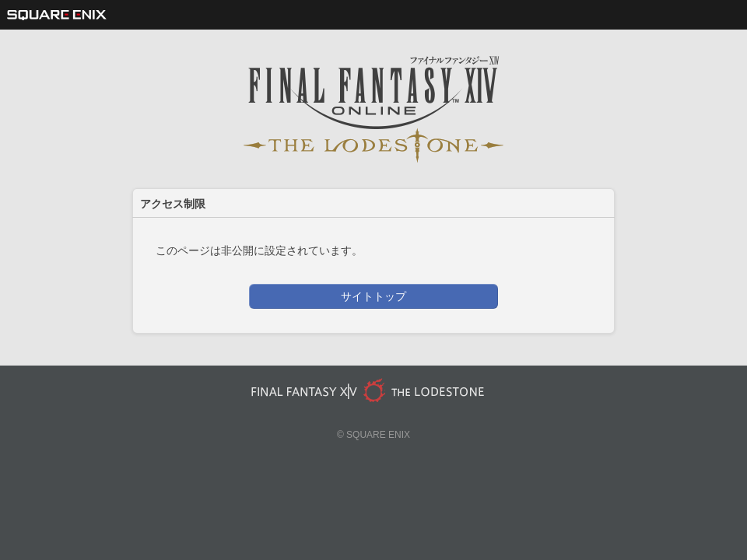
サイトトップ (373, 296)
